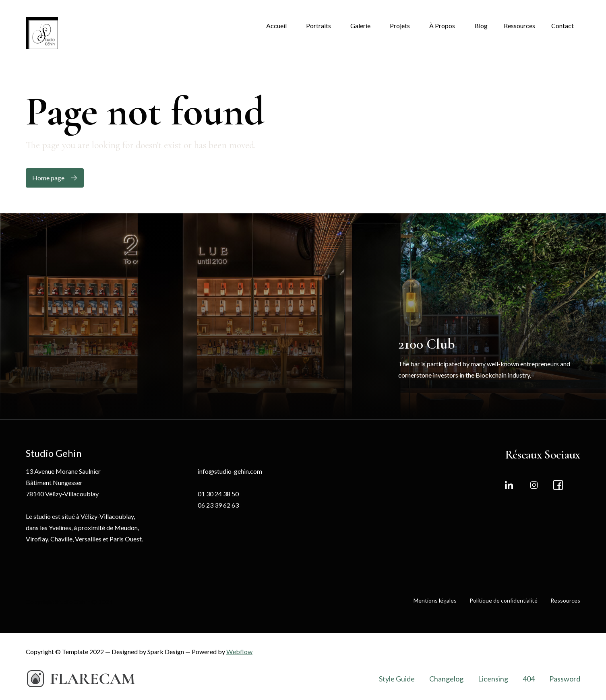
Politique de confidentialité (504, 600)
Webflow (239, 651)
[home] (42, 33)
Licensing (493, 679)
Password (565, 679)
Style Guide (397, 679)
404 (529, 679)
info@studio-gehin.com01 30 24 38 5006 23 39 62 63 (230, 488)
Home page (48, 178)
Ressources (565, 600)
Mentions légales (435, 600)
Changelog (446, 679)
